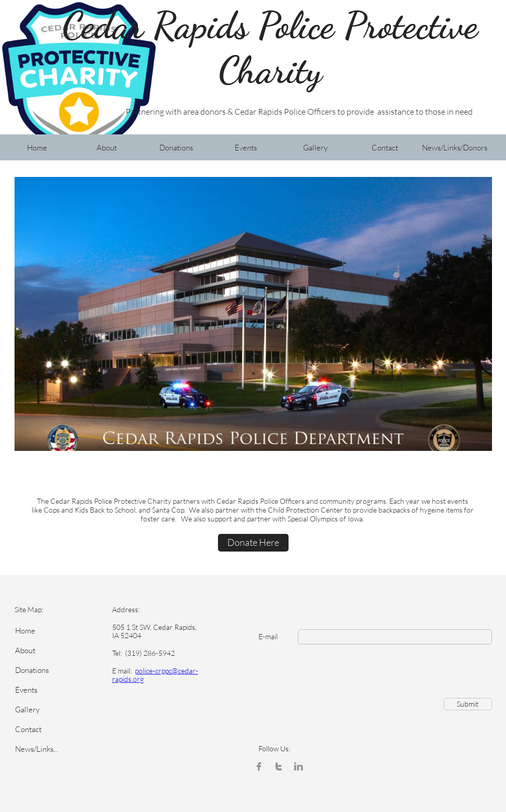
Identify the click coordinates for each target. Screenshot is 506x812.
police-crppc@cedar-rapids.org (155, 675)
